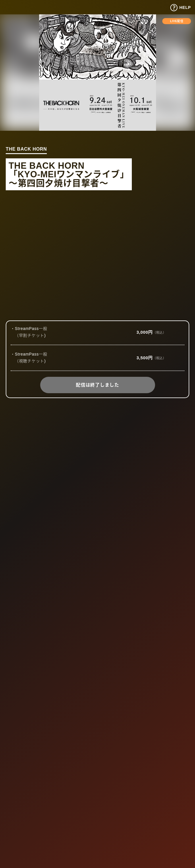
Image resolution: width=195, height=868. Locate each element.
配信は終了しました (97, 385)
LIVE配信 (177, 21)
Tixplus (18, 7)
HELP (180, 8)
